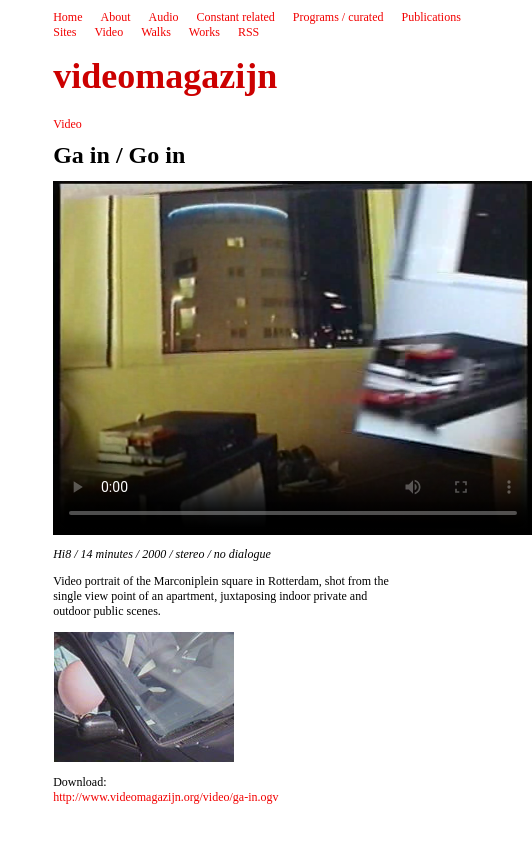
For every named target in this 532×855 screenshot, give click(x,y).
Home (67, 17)
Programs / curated (338, 17)
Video (109, 32)
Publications (430, 17)
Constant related (236, 17)
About (116, 17)
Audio (164, 17)
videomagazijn (165, 76)
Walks (156, 32)
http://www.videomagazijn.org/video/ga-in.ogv (165, 797)
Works (204, 32)
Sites (64, 32)
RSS (248, 32)
